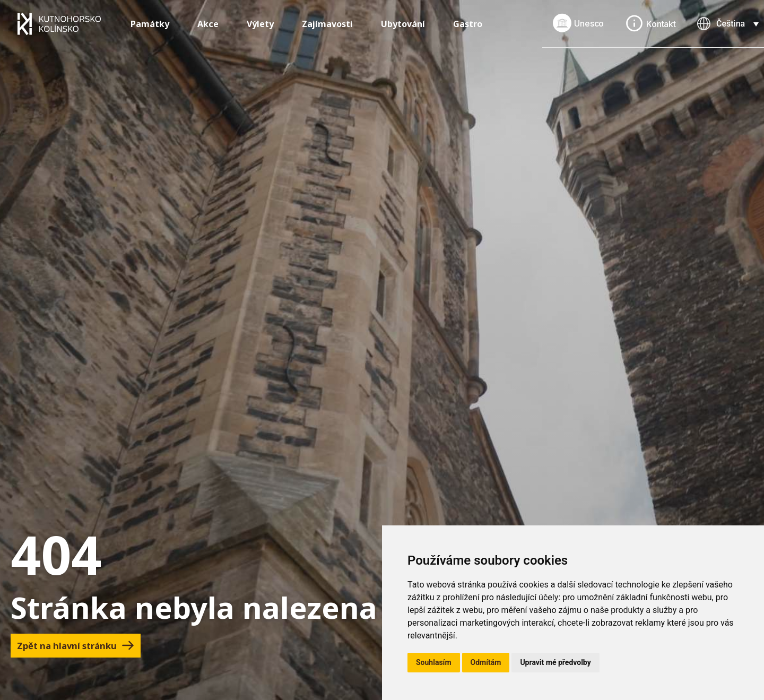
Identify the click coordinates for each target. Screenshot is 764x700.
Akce (208, 24)
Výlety (260, 24)
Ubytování (403, 24)
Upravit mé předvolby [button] (555, 662)
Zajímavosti (327, 24)
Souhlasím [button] (434, 662)
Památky (150, 24)
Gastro (468, 24)
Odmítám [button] (486, 662)
